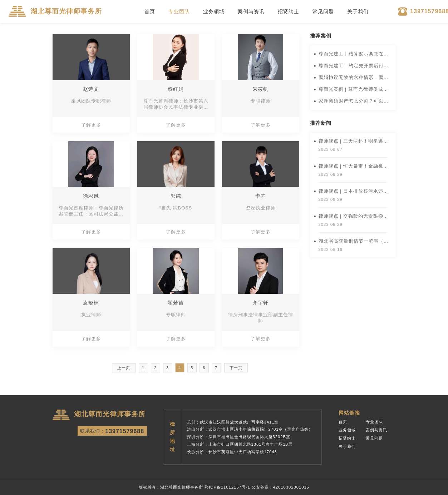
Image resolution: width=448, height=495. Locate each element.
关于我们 (358, 11)
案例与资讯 (251, 11)
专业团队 (179, 11)
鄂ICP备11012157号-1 (227, 487)
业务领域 (214, 11)
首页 (150, 11)
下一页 (236, 368)
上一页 (124, 368)
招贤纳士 (289, 11)
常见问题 (323, 11)
